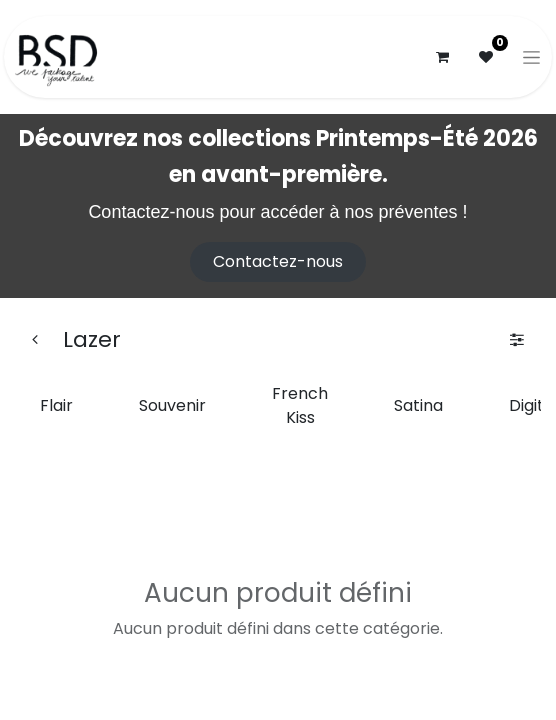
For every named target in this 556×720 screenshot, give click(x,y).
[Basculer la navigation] (531, 57)
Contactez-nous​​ (278, 261)
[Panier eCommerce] (442, 57)
